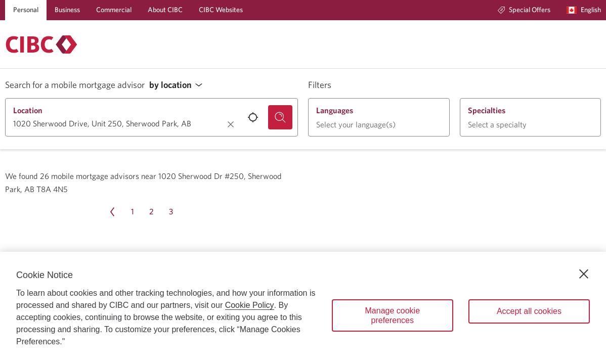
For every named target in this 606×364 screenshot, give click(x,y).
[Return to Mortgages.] (41, 44)
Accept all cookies (529, 311)
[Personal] (26, 10)
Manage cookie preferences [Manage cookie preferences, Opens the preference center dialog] (393, 315)
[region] (303, 308)
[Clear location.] (231, 124)
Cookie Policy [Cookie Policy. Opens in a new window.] (250, 305)
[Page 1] (133, 212)
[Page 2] (152, 212)
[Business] (67, 10)
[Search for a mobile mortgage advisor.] (280, 117)
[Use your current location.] (253, 117)
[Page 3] (171, 212)
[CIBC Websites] (221, 10)
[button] (179, 85)
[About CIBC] (165, 10)
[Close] (584, 274)
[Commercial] (114, 10)
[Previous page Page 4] (112, 212)
